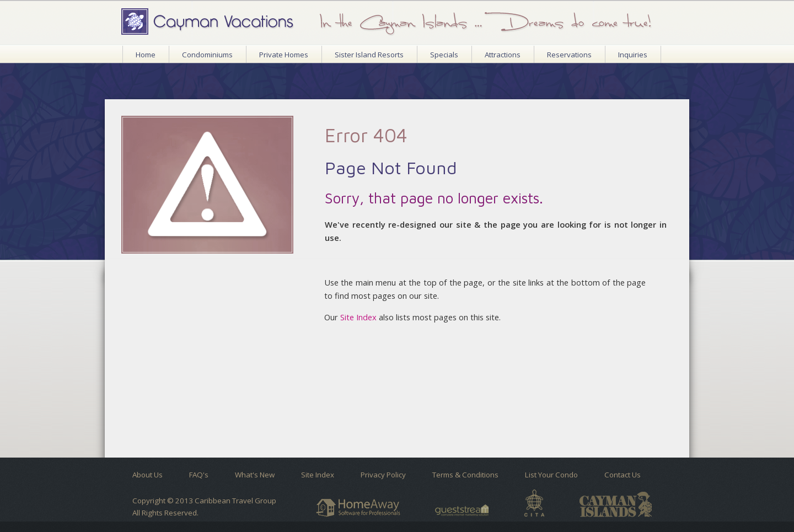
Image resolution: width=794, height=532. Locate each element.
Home (146, 55)
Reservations (569, 55)
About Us (147, 475)
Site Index (358, 317)
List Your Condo (551, 475)
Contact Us (623, 475)
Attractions (503, 55)
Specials (444, 55)
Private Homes (284, 55)
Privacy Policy (383, 475)
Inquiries (633, 55)
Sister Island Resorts (369, 55)
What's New (255, 475)
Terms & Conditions (465, 475)
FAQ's (199, 475)
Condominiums (207, 55)
